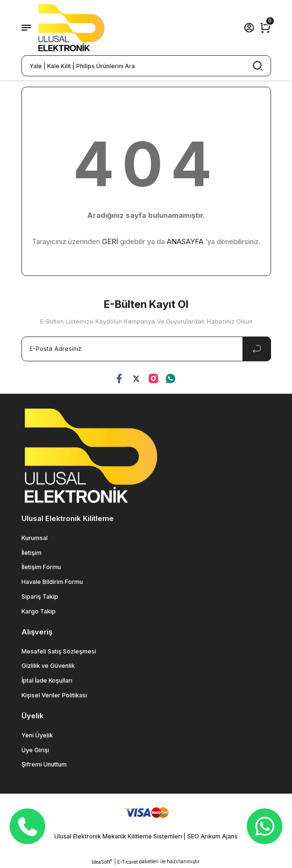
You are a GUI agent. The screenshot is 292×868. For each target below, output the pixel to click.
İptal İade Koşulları (47, 680)
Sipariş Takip (40, 597)
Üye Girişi (35, 750)
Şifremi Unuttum (44, 764)
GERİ (110, 241)
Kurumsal (35, 538)
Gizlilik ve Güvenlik (48, 666)
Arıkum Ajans (219, 836)
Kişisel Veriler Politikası (54, 695)
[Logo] (71, 28)
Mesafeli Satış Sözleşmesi (59, 651)
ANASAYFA (185, 241)
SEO (193, 836)
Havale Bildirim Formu (52, 582)
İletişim (31, 553)
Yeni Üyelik (37, 735)
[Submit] (257, 349)
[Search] (146, 66)
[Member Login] (249, 28)
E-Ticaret (127, 862)
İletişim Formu (41, 567)
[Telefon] (28, 827)
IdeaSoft (102, 862)
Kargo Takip (39, 611)
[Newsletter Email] (146, 349)
